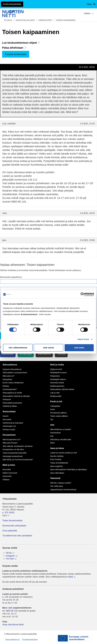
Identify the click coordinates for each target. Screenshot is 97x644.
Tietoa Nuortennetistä (12, 521)
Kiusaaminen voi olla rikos (13, 449)
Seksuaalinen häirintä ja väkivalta (16, 396)
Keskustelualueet (25, 20)
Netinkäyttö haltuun (58, 379)
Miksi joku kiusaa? (10, 443)
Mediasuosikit (56, 396)
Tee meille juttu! (57, 486)
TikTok (9, 553)
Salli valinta (49, 348)
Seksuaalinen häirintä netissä (62, 389)
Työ (52, 419)
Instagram (10, 556)
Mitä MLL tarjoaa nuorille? (61, 483)
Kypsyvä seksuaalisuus (12, 369)
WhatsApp (26, 354)
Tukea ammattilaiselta (59, 463)
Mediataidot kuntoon (58, 373)
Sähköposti (44, 354)
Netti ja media (57, 365)
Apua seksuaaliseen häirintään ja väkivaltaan (68, 470)
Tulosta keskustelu (16, 54)
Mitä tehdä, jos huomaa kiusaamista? (18, 460)
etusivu (8, 20)
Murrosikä (7, 470)
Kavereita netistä (57, 383)
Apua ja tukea (57, 448)
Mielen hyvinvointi (10, 473)
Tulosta (61, 354)
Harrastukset (55, 433)
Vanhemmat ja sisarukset (13, 423)
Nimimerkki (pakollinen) (11, 277)
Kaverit (6, 416)
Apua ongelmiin (57, 466)
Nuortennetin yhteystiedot (14, 526)
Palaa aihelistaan (14, 48)
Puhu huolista (56, 459)
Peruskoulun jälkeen (58, 413)
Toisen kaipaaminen (66, 20)
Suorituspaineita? (10, 389)
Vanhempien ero (9, 426)
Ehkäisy (6, 386)
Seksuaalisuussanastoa (12, 403)
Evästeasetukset (30, 640)
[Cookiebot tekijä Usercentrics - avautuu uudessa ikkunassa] (83, 294)
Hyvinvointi (7, 476)
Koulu (53, 409)
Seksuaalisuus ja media (12, 393)
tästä (71, 577)
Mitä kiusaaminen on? (12, 440)
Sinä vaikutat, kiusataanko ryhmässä (17, 446)
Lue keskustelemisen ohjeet (21, 43)
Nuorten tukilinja (57, 456)
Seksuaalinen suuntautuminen (15, 373)
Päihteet (6, 480)
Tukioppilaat (55, 406)
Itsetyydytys (7, 379)
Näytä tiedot (83, 339)
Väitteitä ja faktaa (10, 406)
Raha (52, 443)
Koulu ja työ (56, 401)
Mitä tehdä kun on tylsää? (61, 429)
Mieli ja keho (9, 465)
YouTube (10, 559)
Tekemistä (55, 478)
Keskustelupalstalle (12, 4)
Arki (52, 425)
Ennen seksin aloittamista (13, 383)
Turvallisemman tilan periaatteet (17, 536)
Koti (52, 436)
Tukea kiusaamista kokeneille (15, 453)
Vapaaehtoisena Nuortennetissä (63, 490)
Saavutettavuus (12, 640)
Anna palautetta (10, 531)
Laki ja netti (55, 393)
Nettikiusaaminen (57, 386)
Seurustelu (7, 419)
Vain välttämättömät (18, 348)
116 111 (9, 597)
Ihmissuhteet (45, 20)
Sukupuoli (7, 399)
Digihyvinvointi (56, 369)
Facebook (8, 354)
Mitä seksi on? (8, 376)
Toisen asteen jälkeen (59, 416)
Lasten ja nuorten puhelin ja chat (63, 453)
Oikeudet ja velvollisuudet (61, 440)
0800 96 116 (12, 611)
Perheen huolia (9, 430)
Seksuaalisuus (10, 365)
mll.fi (5, 516)
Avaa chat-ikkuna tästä (13, 625)
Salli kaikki (79, 348)
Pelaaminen (55, 376)
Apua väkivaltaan (57, 473)
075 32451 (10, 513)
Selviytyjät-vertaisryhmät (13, 456)
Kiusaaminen (9, 435)
